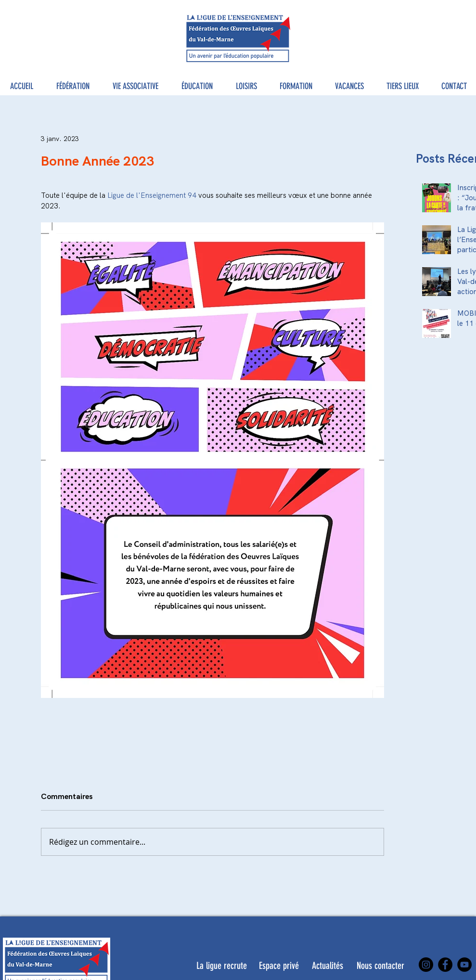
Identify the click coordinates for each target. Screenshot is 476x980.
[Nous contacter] (381, 966)
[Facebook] (445, 965)
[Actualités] (328, 966)
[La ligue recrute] (222, 966)
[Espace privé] (279, 966)
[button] (73, 86)
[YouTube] (464, 965)
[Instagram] (426, 965)
